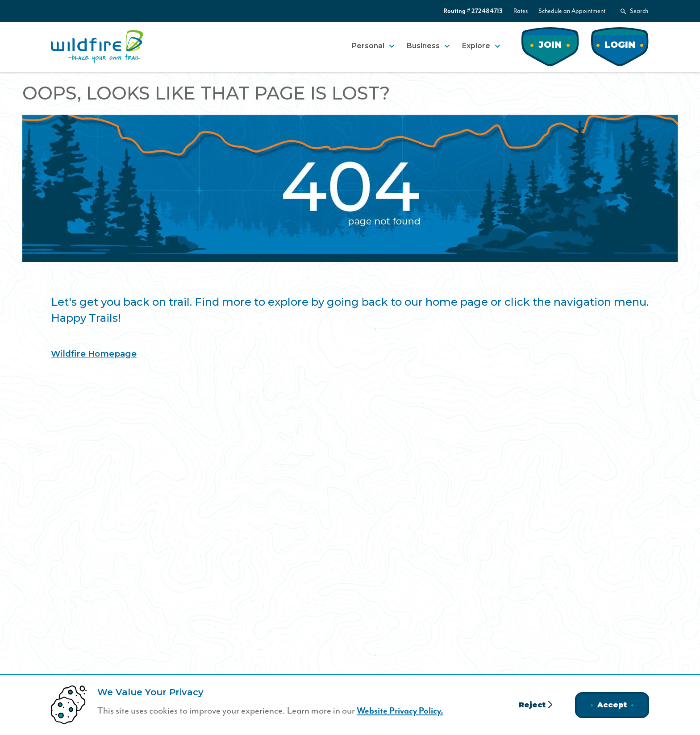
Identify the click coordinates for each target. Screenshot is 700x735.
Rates (521, 11)
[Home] (97, 47)
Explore (476, 46)
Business (423, 46)
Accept (612, 705)
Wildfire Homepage (97, 353)
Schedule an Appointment (572, 11)
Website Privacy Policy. (403, 711)
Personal (368, 46)
